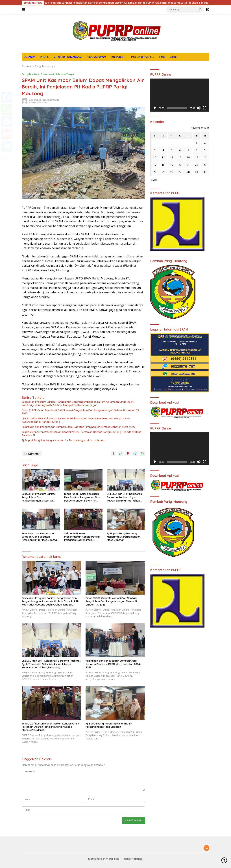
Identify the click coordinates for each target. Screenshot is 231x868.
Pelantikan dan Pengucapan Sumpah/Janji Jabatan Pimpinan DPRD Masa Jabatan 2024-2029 (78, 427)
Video (173, 57)
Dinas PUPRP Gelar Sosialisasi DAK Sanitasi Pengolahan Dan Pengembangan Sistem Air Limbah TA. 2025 (81, 412)
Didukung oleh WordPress (104, 859)
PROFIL (44, 57)
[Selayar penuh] (205, 108)
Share (5, 158)
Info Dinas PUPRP (141, 57)
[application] (180, 95)
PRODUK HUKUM (96, 57)
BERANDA (30, 57)
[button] (200, 9)
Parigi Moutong (31, 74)
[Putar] (155, 108)
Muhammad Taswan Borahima (44, 100)
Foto (162, 57)
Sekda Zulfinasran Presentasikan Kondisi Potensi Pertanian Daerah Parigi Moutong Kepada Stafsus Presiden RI (81, 434)
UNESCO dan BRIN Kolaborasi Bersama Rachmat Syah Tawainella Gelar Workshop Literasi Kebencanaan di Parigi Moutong (76, 420)
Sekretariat (48, 74)
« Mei (153, 180)
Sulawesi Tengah (65, 74)
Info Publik (117, 57)
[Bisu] (199, 108)
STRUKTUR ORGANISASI (68, 57)
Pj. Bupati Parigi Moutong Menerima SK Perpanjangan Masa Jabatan (63, 440)
